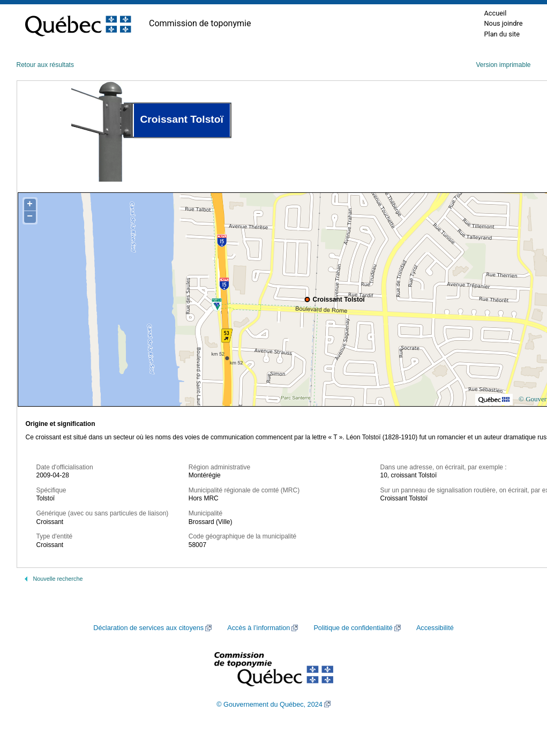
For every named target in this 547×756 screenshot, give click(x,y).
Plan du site (502, 34)
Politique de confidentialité (353, 628)
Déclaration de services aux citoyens (148, 628)
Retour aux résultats (45, 65)
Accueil (495, 13)
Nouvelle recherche (58, 579)
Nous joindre (503, 23)
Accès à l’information (258, 628)
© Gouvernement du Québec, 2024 (269, 705)
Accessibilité (435, 628)
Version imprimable (503, 65)
